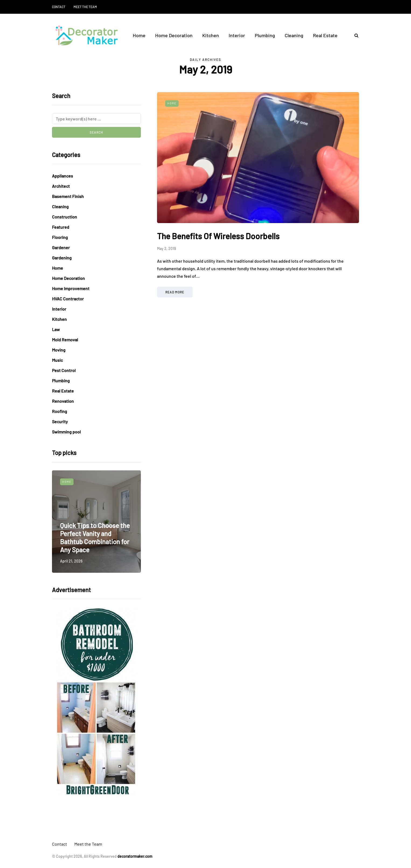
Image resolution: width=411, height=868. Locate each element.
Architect (61, 186)
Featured (61, 227)
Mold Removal (65, 340)
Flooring (60, 237)
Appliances (62, 176)
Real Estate (325, 35)
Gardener (61, 247)
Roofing (60, 411)
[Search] (96, 119)
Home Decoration (174, 35)
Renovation (63, 401)
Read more (175, 292)
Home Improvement (71, 288)
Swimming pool (66, 432)
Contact (59, 7)
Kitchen (211, 35)
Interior (237, 35)
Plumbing (265, 35)
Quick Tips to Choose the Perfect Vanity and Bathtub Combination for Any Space (95, 538)
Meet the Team (85, 7)
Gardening (62, 258)
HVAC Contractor (68, 299)
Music (57, 360)
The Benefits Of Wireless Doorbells (218, 236)
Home (139, 35)
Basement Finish (68, 196)
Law (56, 329)
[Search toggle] (354, 35)
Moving (59, 350)
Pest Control (64, 370)
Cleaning (294, 35)
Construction (65, 217)
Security (60, 421)
